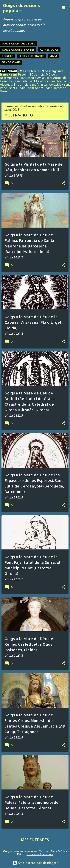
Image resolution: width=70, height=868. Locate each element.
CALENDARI (8, 71)
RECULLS (8, 56)
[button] (63, 183)
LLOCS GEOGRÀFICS (31, 56)
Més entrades (35, 840)
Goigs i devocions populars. (21, 851)
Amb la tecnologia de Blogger (35, 863)
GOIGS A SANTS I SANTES (18, 50)
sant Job (21, 81)
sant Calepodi (39, 81)
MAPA (53, 56)
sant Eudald (17, 88)
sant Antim (36, 88)
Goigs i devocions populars (21, 8)
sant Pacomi (20, 74)
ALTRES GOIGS (49, 50)
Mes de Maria (29, 71)
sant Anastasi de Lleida (46, 84)
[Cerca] (56, 7)
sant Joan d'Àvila (32, 78)
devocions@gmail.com (40, 854)
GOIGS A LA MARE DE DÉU (19, 44)
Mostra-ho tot (20, 115)
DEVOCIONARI (11, 62)
